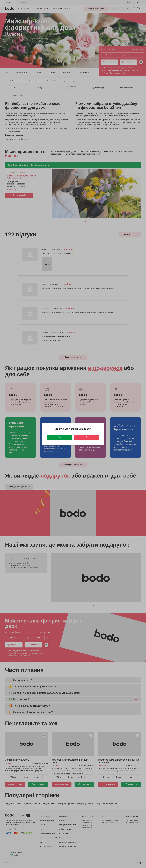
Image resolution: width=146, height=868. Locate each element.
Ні (86, 437)
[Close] (101, 426)
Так (60, 437)
